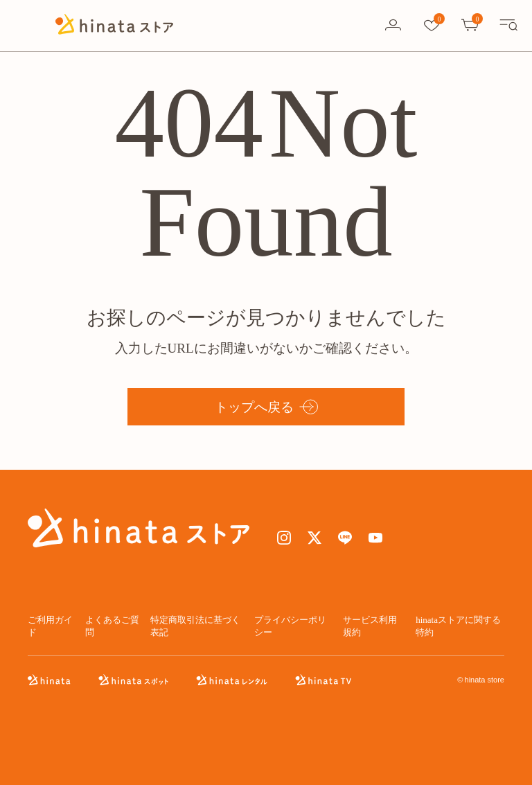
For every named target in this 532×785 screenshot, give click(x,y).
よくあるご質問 (112, 626)
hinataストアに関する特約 (458, 626)
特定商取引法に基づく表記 (195, 626)
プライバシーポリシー (290, 626)
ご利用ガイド (50, 626)
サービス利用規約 (370, 626)
